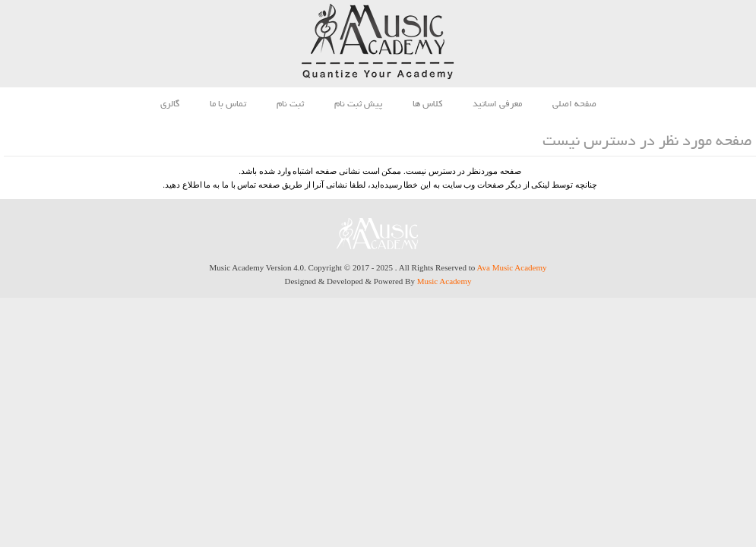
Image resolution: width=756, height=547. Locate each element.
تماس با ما (228, 104)
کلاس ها (427, 104)
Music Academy (444, 281)
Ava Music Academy (511, 267)
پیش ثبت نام (358, 104)
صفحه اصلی (574, 104)
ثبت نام (290, 104)
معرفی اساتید (497, 104)
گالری (170, 104)
